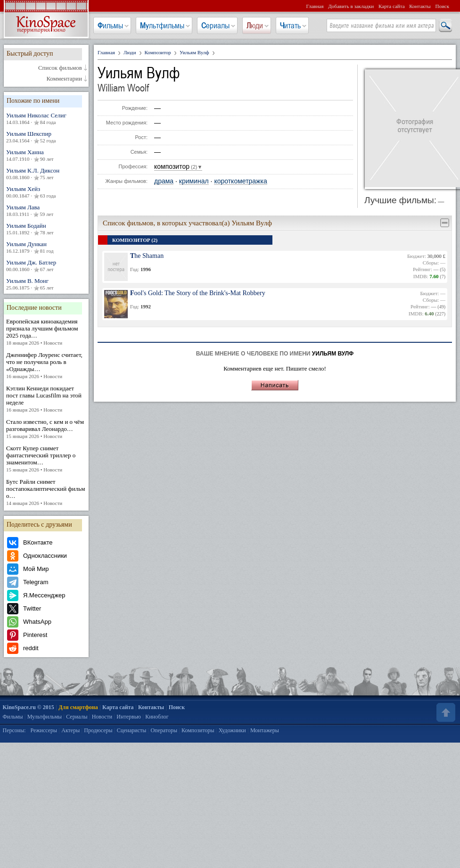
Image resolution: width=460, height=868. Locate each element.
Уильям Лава (46, 211)
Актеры (70, 730)
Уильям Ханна (46, 156)
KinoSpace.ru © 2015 (29, 707)
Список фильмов (60, 68)
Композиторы (198, 730)
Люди (255, 25)
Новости (102, 717)
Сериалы (215, 25)
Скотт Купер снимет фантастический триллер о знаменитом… (46, 459)
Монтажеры (265, 730)
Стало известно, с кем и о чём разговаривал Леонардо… (46, 429)
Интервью (129, 717)
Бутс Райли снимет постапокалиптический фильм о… (46, 492)
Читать (290, 25)
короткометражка (240, 181)
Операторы (164, 730)
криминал (194, 181)
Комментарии (64, 79)
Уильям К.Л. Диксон (46, 174)
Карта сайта (392, 6)
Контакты (420, 6)
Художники (232, 730)
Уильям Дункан (46, 248)
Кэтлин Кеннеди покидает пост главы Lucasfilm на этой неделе (46, 399)
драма (164, 181)
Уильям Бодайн (46, 229)
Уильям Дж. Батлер (46, 266)
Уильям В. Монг (46, 284)
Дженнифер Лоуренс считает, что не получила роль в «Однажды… (46, 366)
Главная (315, 6)
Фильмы (110, 25)
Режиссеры (44, 730)
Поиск (442, 6)
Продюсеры (98, 730)
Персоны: (14, 730)
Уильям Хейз (46, 192)
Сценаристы (132, 730)
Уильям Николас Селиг (46, 119)
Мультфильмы (162, 25)
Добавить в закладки (351, 6)
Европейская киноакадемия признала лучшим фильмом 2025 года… (46, 332)
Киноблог (157, 717)
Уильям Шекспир (46, 137)
